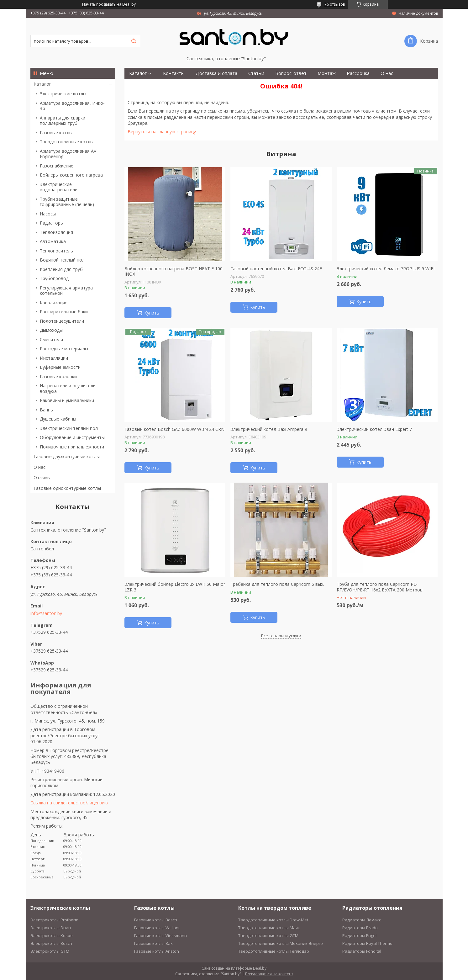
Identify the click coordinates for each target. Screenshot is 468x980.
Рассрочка (358, 73)
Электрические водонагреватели (59, 187)
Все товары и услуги (281, 636)
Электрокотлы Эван (51, 928)
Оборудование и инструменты (72, 437)
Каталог (42, 84)
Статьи (256, 73)
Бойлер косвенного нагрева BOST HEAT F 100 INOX (174, 271)
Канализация (54, 302)
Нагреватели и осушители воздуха (68, 388)
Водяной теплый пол (62, 260)
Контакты (174, 73)
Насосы (48, 214)
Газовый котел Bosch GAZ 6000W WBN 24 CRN (174, 429)
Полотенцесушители (62, 321)
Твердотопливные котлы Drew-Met (273, 920)
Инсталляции (54, 358)
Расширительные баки (64, 312)
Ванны (47, 410)
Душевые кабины (58, 419)
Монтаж (327, 73)
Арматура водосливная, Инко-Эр (72, 106)
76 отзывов (335, 4)
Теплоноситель (56, 251)
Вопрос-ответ (291, 73)
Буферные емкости (60, 367)
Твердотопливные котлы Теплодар (274, 951)
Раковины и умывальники (67, 400)
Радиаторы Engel (359, 935)
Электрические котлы (63, 94)
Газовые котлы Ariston (157, 951)
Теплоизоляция (56, 232)
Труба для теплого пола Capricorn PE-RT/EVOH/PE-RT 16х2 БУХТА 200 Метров (380, 587)
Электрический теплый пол (69, 428)
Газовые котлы (56, 132)
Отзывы (42, 477)
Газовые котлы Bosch (156, 920)
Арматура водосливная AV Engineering (68, 154)
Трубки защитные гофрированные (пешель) (67, 202)
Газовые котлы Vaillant (157, 928)
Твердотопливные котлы (67, 142)
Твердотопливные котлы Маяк (269, 928)
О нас (39, 467)
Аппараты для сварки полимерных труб (63, 121)
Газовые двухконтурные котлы (67, 456)
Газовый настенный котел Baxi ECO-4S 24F (276, 269)
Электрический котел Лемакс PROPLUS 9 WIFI (386, 269)
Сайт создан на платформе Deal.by (234, 968)
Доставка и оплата (216, 73)
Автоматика (53, 241)
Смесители (51, 339)
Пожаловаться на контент (269, 974)
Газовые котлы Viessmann (160, 935)
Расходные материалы (64, 349)
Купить (152, 313)
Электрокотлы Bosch (51, 943)
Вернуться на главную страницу (162, 132)
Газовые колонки (58, 376)
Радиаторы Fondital (362, 951)
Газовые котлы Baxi (154, 943)
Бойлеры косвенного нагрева (71, 175)
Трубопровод (54, 278)
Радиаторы (52, 223)
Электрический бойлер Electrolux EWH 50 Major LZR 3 (175, 587)
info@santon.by (46, 613)
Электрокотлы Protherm (54, 920)
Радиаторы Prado (360, 928)
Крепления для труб (61, 269)
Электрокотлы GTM (50, 951)
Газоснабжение (57, 166)
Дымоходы (51, 330)
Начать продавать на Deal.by (109, 4)
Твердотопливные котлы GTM (268, 935)
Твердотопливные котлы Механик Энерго (281, 943)
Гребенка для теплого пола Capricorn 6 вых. (277, 584)
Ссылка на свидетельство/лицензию (69, 803)
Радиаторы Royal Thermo (367, 943)
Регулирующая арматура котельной (66, 291)
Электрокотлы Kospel (52, 935)
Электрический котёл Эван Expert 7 (374, 429)
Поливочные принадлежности (72, 447)
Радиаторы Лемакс (362, 920)
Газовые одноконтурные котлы (67, 488)
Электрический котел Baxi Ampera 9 (269, 429)
